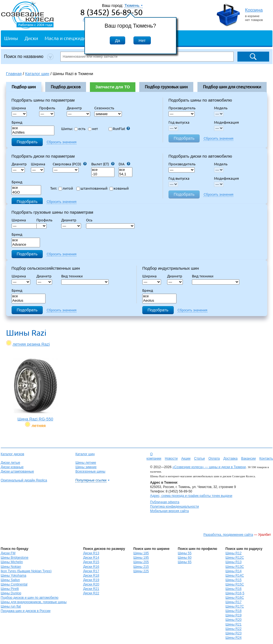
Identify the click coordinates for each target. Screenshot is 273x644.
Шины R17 (234, 602)
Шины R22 (234, 629)
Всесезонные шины (90, 471)
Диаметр (76, 108)
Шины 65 (185, 562)
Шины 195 (141, 558)
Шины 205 (141, 562)
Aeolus (29, 301)
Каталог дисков (13, 454)
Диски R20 (91, 584)
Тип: (54, 188)
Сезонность (104, 108)
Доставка (231, 459)
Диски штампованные (18, 471)
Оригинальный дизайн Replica (24, 480)
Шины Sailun (10, 580)
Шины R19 (234, 615)
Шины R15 (234, 580)
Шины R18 (234, 611)
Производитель (182, 108)
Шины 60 (185, 558)
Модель (221, 108)
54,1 (125, 174)
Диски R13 (91, 553)
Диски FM (8, 553)
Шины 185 (141, 553)
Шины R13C (235, 567)
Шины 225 (141, 571)
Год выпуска (179, 122)
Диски (31, 38)
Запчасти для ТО (113, 87)
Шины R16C (235, 598)
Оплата (214, 459)
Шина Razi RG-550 (35, 390)
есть (80, 129)
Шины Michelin (12, 562)
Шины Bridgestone (15, 558)
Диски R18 (91, 576)
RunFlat (119, 129)
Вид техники (74, 276)
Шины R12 (234, 553)
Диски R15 (91, 562)
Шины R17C (235, 606)
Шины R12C (235, 558)
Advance (26, 245)
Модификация (226, 122)
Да (118, 40)
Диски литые (11, 463)
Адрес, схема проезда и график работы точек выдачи (191, 496)
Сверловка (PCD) (70, 164)
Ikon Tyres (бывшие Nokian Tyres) (26, 571)
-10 (103, 174)
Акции (186, 459)
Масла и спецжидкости (70, 38)
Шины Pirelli (10, 589)
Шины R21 (234, 624)
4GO (26, 193)
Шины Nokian (11, 567)
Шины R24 (234, 638)
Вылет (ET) (103, 164)
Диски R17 (91, 571)
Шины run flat (11, 606)
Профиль (49, 108)
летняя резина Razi (31, 344)
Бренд (17, 122)
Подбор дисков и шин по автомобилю (30, 598)
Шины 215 (141, 567)
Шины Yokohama (14, 576)
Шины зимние (86, 467)
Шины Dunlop (11, 593)
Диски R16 (91, 567)
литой (66, 188)
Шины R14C (235, 576)
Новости (171, 459)
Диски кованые (12, 467)
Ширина (19, 108)
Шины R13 (234, 562)
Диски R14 (91, 558)
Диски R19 (91, 580)
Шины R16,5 (235, 593)
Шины (11, 38)
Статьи (200, 459)
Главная (14, 74)
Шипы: (67, 129)
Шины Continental (14, 584)
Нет (142, 40)
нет (93, 129)
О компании (154, 456)
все (33, 128)
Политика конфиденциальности (174, 507)
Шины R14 (234, 571)
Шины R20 (234, 620)
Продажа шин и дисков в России (26, 611)
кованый (119, 188)
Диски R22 (91, 593)
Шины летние (86, 463)
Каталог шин (85, 454)
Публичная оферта (165, 502)
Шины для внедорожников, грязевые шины (34, 602)
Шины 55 (185, 553)
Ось (91, 220)
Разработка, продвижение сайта (228, 535)
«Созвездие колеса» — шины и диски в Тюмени (209, 467)
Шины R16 (234, 589)
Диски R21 (91, 589)
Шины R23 (234, 633)
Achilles (33, 133)
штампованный (92, 188)
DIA (124, 164)
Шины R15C (235, 584)
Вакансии (248, 459)
